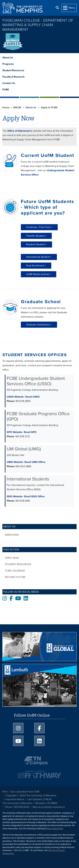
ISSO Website (15, 496)
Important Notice (15, 799)
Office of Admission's (20, 131)
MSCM (18, 108)
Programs (8, 64)
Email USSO (33, 397)
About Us (8, 58)
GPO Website (14, 432)
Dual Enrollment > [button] (36, 266)
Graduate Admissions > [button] (39, 325)
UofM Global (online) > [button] (39, 274)
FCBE (6, 90)
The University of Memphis (17, 803)
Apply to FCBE (49, 108)
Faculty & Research (13, 77)
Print (5, 792)
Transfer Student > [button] (36, 236)
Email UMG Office (35, 462)
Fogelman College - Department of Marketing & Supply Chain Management (38, 25)
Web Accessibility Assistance (49, 807)
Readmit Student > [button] (36, 244)
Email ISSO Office (34, 496)
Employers (12, 535)
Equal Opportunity (55, 829)
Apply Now (12, 558)
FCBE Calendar (15, 571)
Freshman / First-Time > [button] (39, 227)
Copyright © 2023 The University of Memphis (31, 796)
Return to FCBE (15, 577)
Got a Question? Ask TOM (25, 792)
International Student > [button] (39, 257)
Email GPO (30, 432)
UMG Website (15, 462)
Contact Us (9, 83)
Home (6, 108)
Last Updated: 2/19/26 (39, 799)
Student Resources (13, 70)
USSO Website (15, 397)
